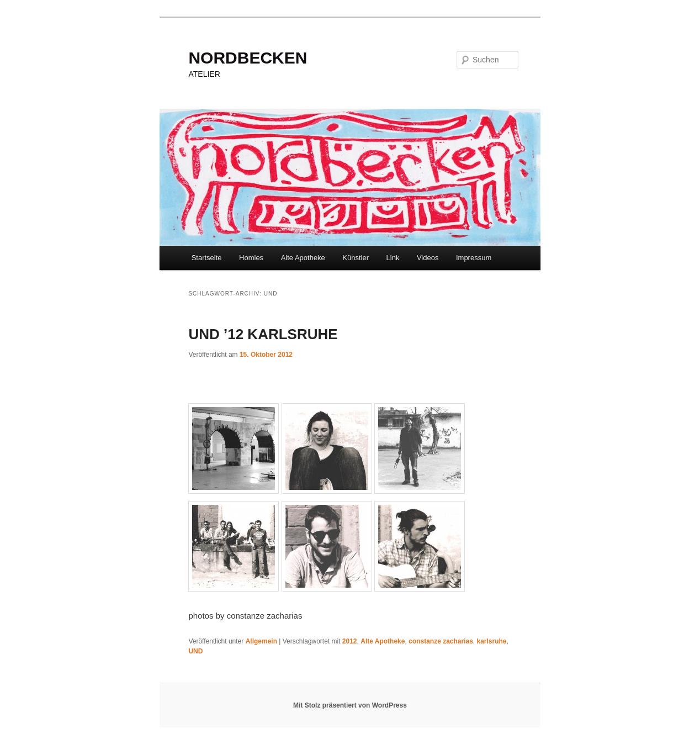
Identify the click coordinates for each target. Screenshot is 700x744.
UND (195, 651)
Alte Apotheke (303, 258)
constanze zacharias (441, 641)
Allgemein (261, 641)
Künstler (356, 258)
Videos (428, 258)
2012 (350, 641)
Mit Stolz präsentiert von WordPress (350, 705)
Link (393, 258)
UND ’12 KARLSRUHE (263, 334)
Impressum (474, 258)
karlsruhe (492, 641)
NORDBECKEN (248, 58)
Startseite (207, 258)
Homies (251, 258)
